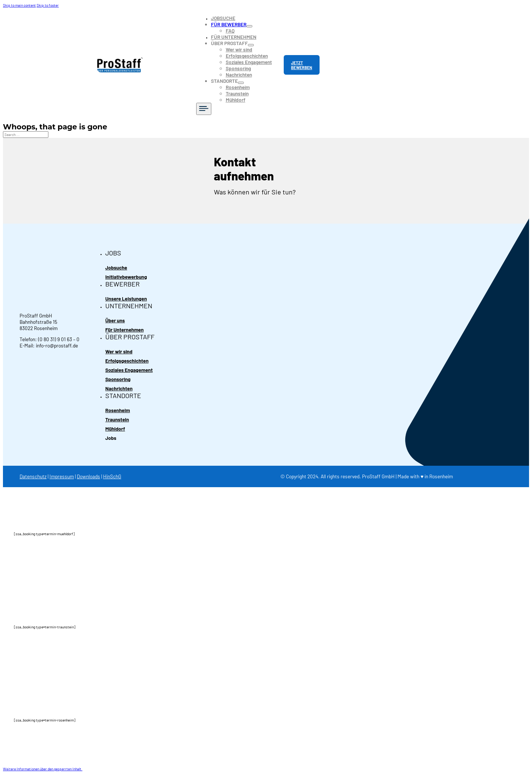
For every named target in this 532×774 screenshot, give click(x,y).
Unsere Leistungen (126, 298)
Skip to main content (19, 5)
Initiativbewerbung (126, 277)
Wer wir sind (239, 49)
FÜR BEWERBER (229, 24)
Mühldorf (236, 100)
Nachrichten (239, 74)
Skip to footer (48, 5)
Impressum (62, 476)
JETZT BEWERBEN (302, 65)
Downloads (88, 476)
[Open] (204, 109)
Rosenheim (238, 87)
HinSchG (112, 476)
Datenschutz (33, 476)
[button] (43, 769)
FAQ (230, 30)
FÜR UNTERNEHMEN (234, 37)
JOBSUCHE (223, 18)
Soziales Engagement (249, 62)
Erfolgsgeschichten (247, 56)
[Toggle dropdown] (249, 26)
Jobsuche (116, 267)
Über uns (115, 320)
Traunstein (237, 93)
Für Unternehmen (125, 330)
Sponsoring (238, 68)
